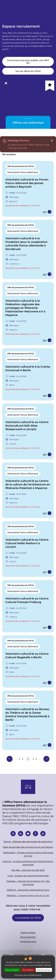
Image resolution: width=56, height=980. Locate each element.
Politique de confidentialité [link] (28, 975)
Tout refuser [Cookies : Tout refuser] (28, 970)
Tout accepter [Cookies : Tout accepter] (12, 970)
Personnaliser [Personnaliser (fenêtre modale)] (44, 970)
